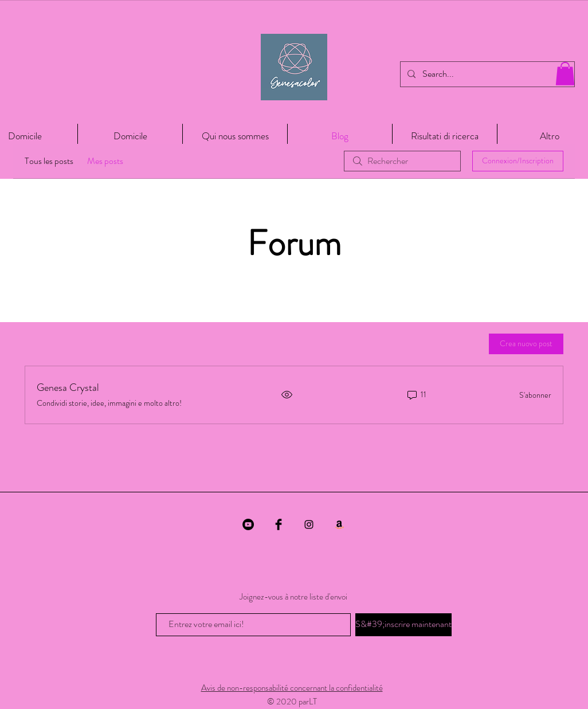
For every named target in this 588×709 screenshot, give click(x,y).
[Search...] (486, 74)
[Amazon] (339, 524)
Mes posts (105, 161)
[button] (565, 74)
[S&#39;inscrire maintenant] (403, 625)
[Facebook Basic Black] (279, 524)
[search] (402, 161)
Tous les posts (49, 161)
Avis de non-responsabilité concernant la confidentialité (292, 688)
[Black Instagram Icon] (309, 524)
